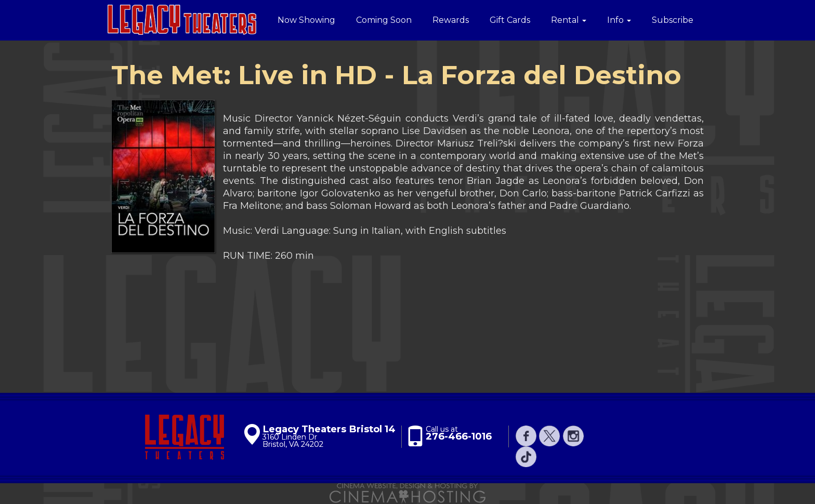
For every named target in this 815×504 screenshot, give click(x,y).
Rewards (451, 20)
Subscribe (673, 20)
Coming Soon (384, 20)
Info (619, 20)
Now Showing (306, 20)
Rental (569, 20)
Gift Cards (510, 20)
